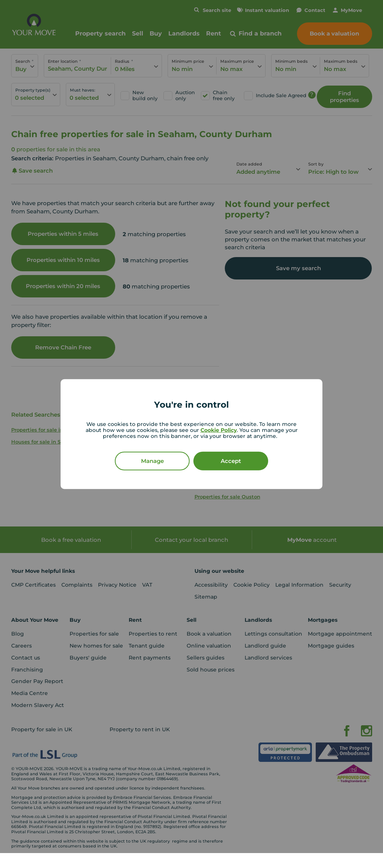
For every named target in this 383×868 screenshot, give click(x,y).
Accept (231, 461)
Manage (152, 461)
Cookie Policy (219, 430)
